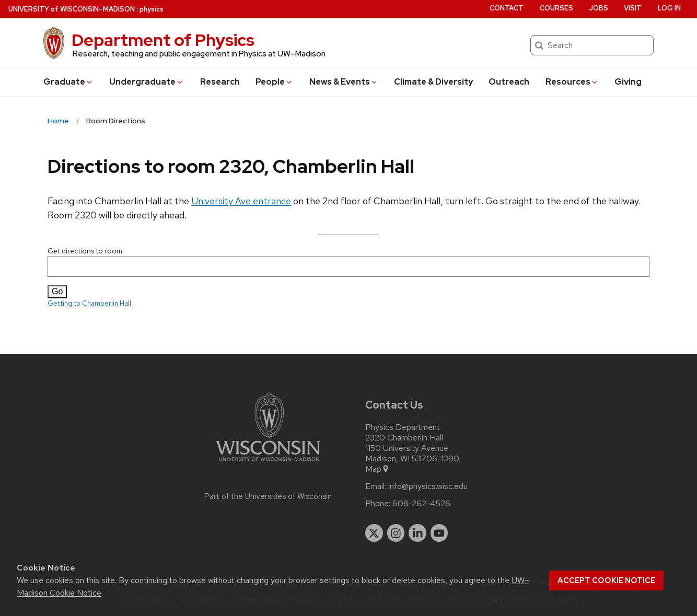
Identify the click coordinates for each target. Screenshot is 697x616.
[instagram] (396, 533)
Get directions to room (348, 261)
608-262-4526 (421, 504)
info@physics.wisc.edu (428, 486)
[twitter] (374, 533)
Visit (633, 8)
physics (152, 9)
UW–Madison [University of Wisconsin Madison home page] (72, 9)
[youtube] (439, 533)
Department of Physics (163, 40)
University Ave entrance (241, 201)
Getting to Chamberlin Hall (89, 303)
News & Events (344, 82)
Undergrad (147, 82)
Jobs (599, 8)
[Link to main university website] (268, 463)
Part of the (268, 496)
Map (377, 469)
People (274, 82)
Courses (556, 8)
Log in (669, 8)
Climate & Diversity (433, 82)
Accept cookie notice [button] (606, 580)
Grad (68, 82)
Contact (507, 8)
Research (220, 82)
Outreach (509, 82)
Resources (572, 82)
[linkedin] (417, 533)
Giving (628, 82)
